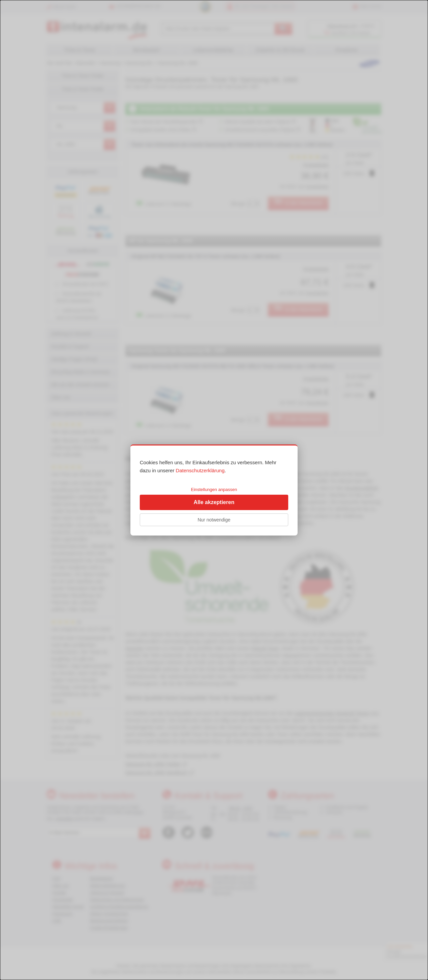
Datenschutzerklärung (200, 470)
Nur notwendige (214, 520)
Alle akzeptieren (214, 502)
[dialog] (214, 490)
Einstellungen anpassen (214, 489)
